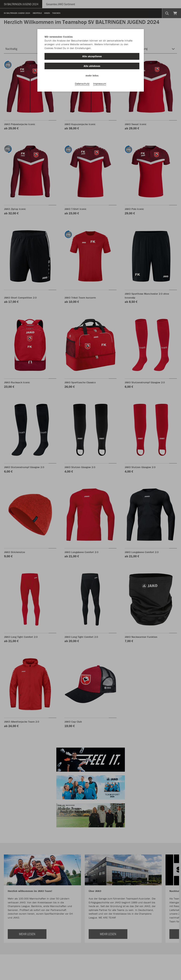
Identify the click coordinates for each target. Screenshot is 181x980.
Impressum (100, 84)
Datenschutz (82, 84)
